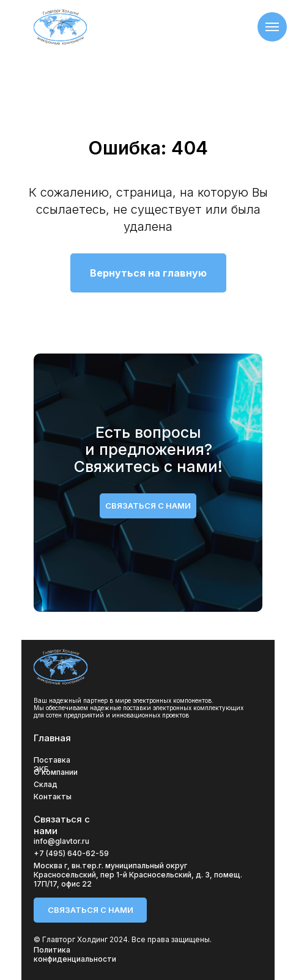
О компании (56, 772)
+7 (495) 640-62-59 (71, 853)
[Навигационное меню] (272, 27)
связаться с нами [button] (148, 506)
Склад (46, 784)
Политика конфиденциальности (75, 954)
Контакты (53, 797)
